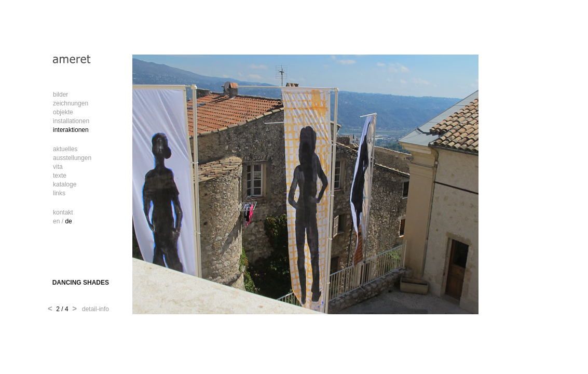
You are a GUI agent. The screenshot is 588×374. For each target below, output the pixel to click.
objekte (63, 112)
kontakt (63, 212)
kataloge (65, 184)
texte (60, 176)
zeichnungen (71, 103)
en (56, 221)
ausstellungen (72, 158)
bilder (60, 95)
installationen (71, 121)
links (59, 193)
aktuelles (65, 149)
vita (58, 167)
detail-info (94, 309)
